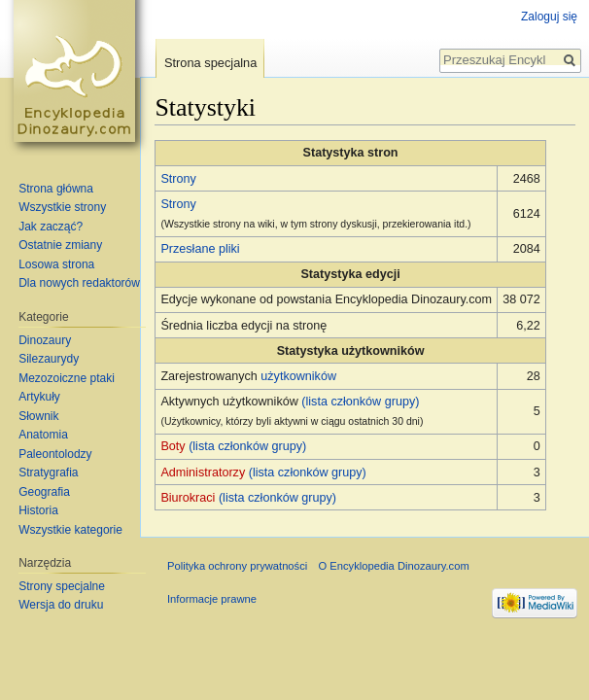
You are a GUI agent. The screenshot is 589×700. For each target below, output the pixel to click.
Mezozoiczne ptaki (67, 378)
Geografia (44, 492)
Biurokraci (188, 498)
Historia (38, 510)
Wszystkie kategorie (70, 530)
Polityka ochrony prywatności (237, 566)
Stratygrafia (48, 472)
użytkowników (298, 376)
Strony (178, 179)
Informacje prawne (212, 599)
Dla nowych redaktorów (79, 283)
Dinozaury (45, 340)
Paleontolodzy (55, 454)
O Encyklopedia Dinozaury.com (393, 566)
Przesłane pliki (200, 249)
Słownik (38, 416)
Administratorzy (203, 472)
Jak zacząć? (51, 227)
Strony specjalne (62, 586)
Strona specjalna (210, 63)
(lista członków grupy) (360, 402)
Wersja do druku (61, 605)
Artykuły (39, 397)
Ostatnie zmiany (60, 245)
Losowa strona (56, 264)
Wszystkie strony (62, 207)
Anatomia (43, 435)
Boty (173, 446)
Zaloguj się (549, 17)
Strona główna (56, 189)
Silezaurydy (49, 359)
